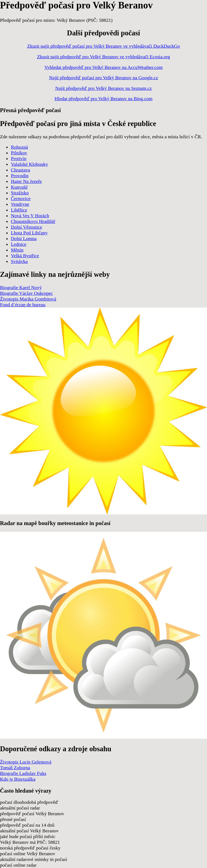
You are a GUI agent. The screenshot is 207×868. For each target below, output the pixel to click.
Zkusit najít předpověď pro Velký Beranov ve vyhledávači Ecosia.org (103, 57)
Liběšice (19, 210)
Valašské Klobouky (29, 164)
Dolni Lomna (24, 238)
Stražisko (20, 193)
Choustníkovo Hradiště (33, 221)
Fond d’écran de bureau (23, 305)
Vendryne (20, 204)
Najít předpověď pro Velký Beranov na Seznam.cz (104, 88)
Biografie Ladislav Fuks (23, 773)
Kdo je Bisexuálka (18, 779)
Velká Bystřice (25, 256)
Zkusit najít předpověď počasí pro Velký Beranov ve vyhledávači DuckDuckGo (104, 46)
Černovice (21, 198)
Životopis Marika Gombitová (28, 299)
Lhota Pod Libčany (29, 233)
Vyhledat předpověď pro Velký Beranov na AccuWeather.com (103, 67)
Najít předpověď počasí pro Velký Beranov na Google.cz (103, 78)
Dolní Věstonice (27, 227)
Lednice (19, 244)
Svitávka (19, 261)
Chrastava (20, 170)
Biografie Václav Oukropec (26, 293)
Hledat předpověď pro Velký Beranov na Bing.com (103, 99)
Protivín (19, 158)
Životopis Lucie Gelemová (26, 762)
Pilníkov (19, 153)
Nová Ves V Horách (30, 216)
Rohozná (19, 147)
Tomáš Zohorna (15, 768)
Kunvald (19, 187)
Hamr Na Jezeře (26, 181)
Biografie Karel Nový (21, 287)
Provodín (20, 176)
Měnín (17, 250)
